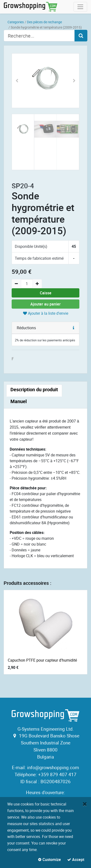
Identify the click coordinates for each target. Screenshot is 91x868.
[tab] (34, 391)
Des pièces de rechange (44, 22)
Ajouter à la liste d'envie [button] (46, 313)
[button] (17, 81)
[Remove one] (16, 284)
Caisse (46, 293)
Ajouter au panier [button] (45, 304)
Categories (16, 22)
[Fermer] (85, 804)
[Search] (81, 36)
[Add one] (37, 284)
